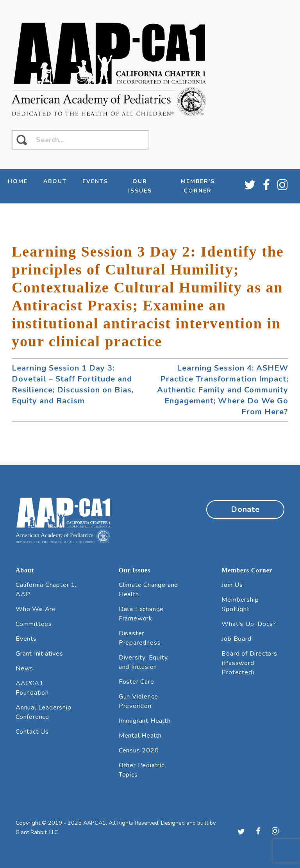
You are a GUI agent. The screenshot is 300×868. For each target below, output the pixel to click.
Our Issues (140, 186)
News (24, 668)
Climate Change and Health (148, 590)
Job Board (236, 639)
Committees (34, 624)
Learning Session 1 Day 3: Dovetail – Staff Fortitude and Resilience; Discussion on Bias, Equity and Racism (73, 384)
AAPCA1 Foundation (32, 688)
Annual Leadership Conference (44, 712)
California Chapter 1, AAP (46, 590)
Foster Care (137, 682)
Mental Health (140, 736)
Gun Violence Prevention (138, 701)
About (55, 181)
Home (18, 181)
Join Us (232, 585)
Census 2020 (139, 750)
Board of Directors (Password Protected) (249, 663)
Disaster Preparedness (140, 638)
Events (95, 181)
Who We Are (36, 609)
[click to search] (22, 140)
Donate (245, 509)
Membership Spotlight (240, 604)
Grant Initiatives (39, 654)
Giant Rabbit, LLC (37, 832)
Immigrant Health (145, 721)
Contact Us (32, 732)
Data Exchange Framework (141, 614)
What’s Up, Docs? (249, 624)
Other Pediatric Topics (142, 770)
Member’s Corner (198, 186)
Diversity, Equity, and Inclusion (144, 662)
